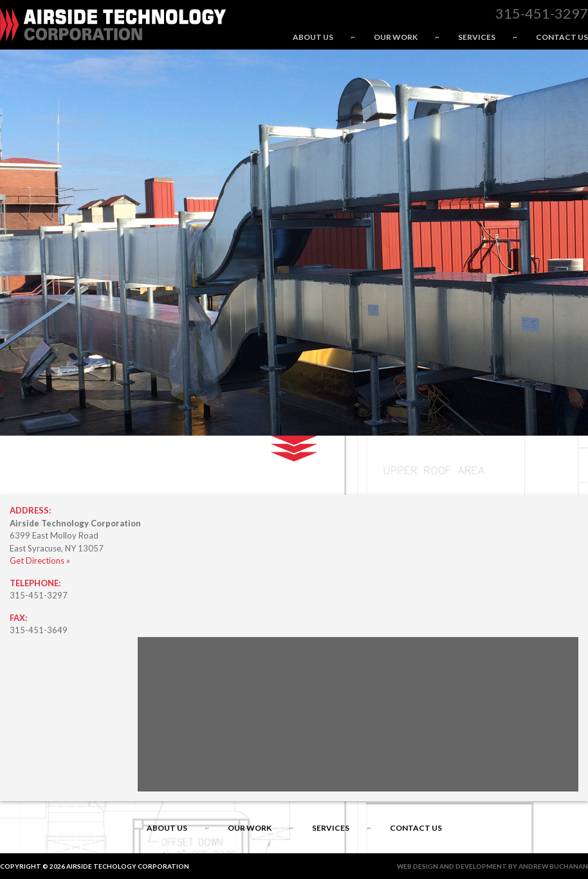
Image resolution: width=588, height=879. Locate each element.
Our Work (396, 37)
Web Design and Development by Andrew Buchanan (492, 866)
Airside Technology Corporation (113, 25)
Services (477, 37)
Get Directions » (40, 560)
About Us (313, 37)
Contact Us (562, 37)
